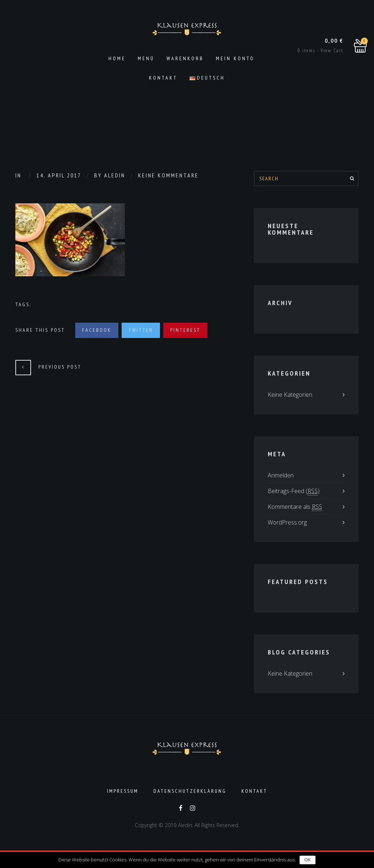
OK (307, 860)
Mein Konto (235, 58)
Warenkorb (185, 58)
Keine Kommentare (168, 175)
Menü (146, 58)
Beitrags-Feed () (294, 491)
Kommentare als (295, 507)
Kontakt (163, 78)
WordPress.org (287, 522)
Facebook (97, 330)
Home (117, 58)
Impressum (123, 791)
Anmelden (281, 475)
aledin (115, 175)
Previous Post (60, 367)
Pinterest (185, 330)
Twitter (141, 330)
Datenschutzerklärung (190, 791)
